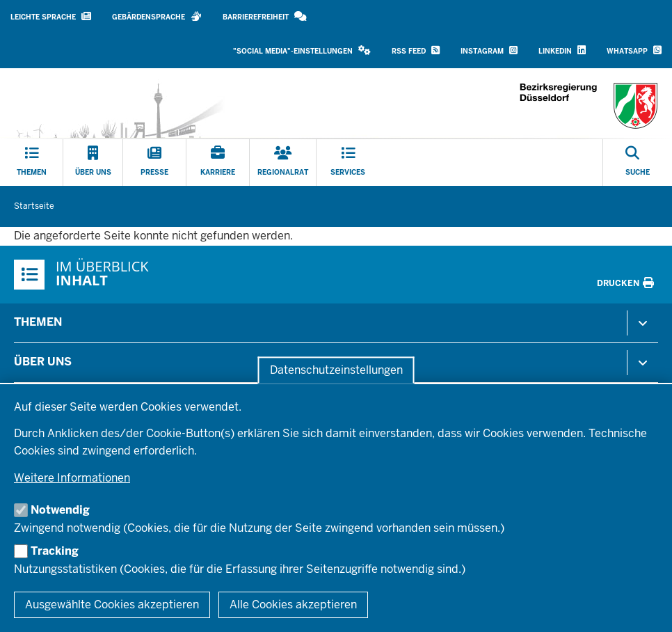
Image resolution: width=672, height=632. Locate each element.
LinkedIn (562, 50)
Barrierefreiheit (265, 16)
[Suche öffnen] (638, 163)
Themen (38, 322)
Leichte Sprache (51, 16)
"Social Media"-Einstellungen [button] (302, 50)
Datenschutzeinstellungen (336, 370)
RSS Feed (416, 50)
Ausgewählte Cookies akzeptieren (112, 605)
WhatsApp (634, 50)
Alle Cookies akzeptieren (293, 605)
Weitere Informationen (72, 478)
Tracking (55, 551)
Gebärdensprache (157, 16)
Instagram (489, 50)
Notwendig (60, 510)
